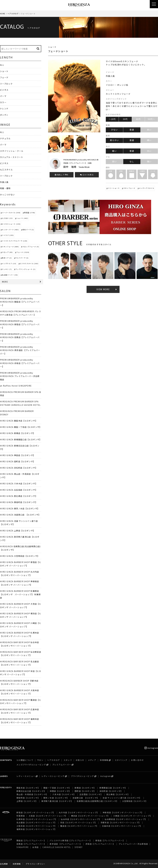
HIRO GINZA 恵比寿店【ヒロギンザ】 (19, 496)
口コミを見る (87, 175)
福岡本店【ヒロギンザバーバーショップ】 (37, 829)
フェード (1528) (23, 252)
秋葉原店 (21, 816)
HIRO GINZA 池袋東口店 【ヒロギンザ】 (20, 515)
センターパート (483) (10, 230)
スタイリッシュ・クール (12, 151)
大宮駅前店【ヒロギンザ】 (135, 801)
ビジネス (4, 90)
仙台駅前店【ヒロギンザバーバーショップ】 (126, 819)
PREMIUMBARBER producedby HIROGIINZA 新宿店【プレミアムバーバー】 (20, 324)
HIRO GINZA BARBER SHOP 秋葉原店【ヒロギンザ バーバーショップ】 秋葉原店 (20, 594)
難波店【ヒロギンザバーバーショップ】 (79, 826)
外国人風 (4, 182)
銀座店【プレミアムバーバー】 (31, 840)
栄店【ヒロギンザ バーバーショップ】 (79, 822)
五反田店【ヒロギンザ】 (91, 794)
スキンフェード (129, 188)
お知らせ (80, 760)
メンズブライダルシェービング (31, 765)
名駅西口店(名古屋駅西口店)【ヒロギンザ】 (98, 801)
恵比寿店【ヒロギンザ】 (118, 794)
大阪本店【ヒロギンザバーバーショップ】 (37, 826)
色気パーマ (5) (28, 230)
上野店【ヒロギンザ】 (27, 801)
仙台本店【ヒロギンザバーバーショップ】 (81, 819)
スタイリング (121, 760)
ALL (2, 65)
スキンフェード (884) (10, 247)
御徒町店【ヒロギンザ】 (28, 798)
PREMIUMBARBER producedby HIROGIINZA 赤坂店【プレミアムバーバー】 (20, 363)
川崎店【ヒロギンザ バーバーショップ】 (133, 816)
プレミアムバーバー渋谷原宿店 (133, 844)
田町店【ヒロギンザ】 (85, 791)
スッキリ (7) (7, 269)
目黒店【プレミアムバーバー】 (31, 844)
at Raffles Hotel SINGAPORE (16, 386)
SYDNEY (79, 847)
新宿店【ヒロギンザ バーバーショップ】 (36, 812)
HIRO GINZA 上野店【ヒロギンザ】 (18, 531)
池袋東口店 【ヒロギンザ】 (86, 798)
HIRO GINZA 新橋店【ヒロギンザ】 (18, 433)
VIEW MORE (103, 289)
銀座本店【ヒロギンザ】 (28, 788)
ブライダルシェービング (82, 776)
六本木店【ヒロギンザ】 (64, 794)
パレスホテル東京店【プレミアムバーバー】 (71, 840)
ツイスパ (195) (8, 235)
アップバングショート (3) (25, 269)
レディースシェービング (53, 776)
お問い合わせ (137, 760)
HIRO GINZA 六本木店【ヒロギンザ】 (19, 483)
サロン (40, 760)
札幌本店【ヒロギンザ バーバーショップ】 (37, 819)
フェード (4, 77)
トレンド (4, 108)
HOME (3, 14)
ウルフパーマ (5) (22, 258)
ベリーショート (114, 188)
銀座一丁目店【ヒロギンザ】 (57, 788)
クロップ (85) (7, 252)
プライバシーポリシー (35, 864)
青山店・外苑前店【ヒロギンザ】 (33, 794)
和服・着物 (5, 188)
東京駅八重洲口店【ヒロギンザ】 (57, 801)
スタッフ (68, 760)
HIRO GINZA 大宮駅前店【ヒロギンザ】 (20, 556)
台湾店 (35, 847)
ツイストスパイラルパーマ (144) (15, 241)
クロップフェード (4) (31, 247)
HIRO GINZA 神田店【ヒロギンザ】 (18, 455)
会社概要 (4, 864)
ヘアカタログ (13, 14)
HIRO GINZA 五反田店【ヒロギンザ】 (19, 490)
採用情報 (104, 760)
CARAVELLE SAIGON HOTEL (57, 847)
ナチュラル (5, 138)
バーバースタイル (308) (11, 213)
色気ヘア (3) (7, 258)
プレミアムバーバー (62, 765)
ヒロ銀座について (25, 760)
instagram (151, 748)
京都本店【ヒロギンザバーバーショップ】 (121, 822)
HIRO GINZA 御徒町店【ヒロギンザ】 (19, 502)
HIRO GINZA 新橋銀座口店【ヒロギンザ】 (21, 439)
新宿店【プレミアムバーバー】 (110, 840)
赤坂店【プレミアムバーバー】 (100, 844)
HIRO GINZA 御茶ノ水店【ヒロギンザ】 (20, 508)
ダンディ (4, 115)
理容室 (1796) (30, 213)
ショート (4, 71)
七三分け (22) (7, 218)
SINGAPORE (23, 847)
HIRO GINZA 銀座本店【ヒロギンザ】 (19, 421)
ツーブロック (6, 84)
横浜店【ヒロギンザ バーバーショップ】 (90, 816)
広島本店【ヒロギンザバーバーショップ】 (122, 826)
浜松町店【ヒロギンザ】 (111, 791)
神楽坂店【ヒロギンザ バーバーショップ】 (123, 812)
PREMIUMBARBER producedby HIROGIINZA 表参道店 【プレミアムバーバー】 (20, 350)
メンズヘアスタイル (147, 188)
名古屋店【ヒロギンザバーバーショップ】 (37, 822)
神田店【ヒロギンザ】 (60, 791)
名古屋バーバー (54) (10, 275)
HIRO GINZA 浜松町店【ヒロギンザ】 (19, 468)
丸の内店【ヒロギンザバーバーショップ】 (79, 812)
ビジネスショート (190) (11, 224)
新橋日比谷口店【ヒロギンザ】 (31, 791)
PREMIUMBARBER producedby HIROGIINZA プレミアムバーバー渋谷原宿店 (20, 376)
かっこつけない (7, 194)
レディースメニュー (26, 776)
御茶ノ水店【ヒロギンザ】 (56, 798)
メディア (92, 760)
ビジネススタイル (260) (29, 263)
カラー (3, 102)
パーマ (3, 96)
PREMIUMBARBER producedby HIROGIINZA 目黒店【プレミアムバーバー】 (20, 337)
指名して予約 (61, 175)
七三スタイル (6, 170)
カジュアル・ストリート (12, 157)
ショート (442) (22, 218)
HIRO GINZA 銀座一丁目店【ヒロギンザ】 (21, 427)
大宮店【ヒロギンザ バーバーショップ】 (48, 816)
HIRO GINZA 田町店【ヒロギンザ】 (18, 461)
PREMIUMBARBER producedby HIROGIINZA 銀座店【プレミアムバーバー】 (20, 302)
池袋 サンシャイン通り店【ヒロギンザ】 (122, 798)
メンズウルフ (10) (9, 263)
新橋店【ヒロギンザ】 (85, 788)
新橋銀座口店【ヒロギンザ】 (113, 788)
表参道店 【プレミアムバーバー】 (66, 844)
